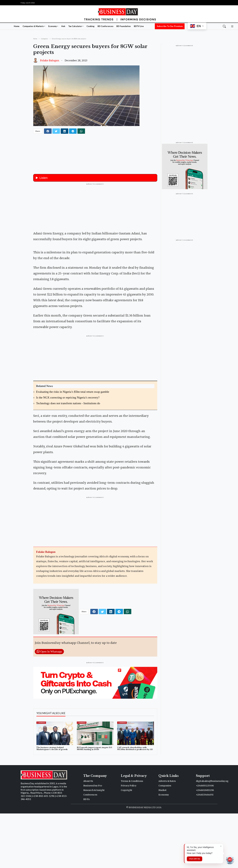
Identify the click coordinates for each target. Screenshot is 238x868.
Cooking (90, 26)
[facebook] (48, 131)
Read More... (37, 847)
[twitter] (56, 131)
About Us (88, 836)
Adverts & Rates (167, 836)
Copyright (127, 845)
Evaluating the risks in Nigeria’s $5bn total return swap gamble (73, 446)
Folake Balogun (50, 60)
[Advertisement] (95, 206)
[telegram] (73, 131)
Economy (53, 26)
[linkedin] (65, 131)
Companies (41, 777)
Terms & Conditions (132, 836)
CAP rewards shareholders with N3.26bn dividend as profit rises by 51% (135, 803)
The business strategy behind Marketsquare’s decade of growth (52, 803)
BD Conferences (105, 26)
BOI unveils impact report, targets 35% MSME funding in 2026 (94, 803)
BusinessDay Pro (93, 840)
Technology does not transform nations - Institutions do (68, 458)
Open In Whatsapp (49, 706)
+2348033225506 (205, 840)
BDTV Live (139, 26)
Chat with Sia (195, 859)
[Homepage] (119, 14)
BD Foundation (124, 26)
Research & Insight (94, 845)
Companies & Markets (33, 26)
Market (162, 845)
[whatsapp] (81, 131)
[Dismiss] (221, 846)
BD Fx (87, 854)
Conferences (90, 849)
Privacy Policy (129, 840)
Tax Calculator (75, 26)
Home (17, 26)
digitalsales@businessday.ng (212, 836)
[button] (232, 26)
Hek (63, 26)
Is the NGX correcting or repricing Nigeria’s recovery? (68, 452)
